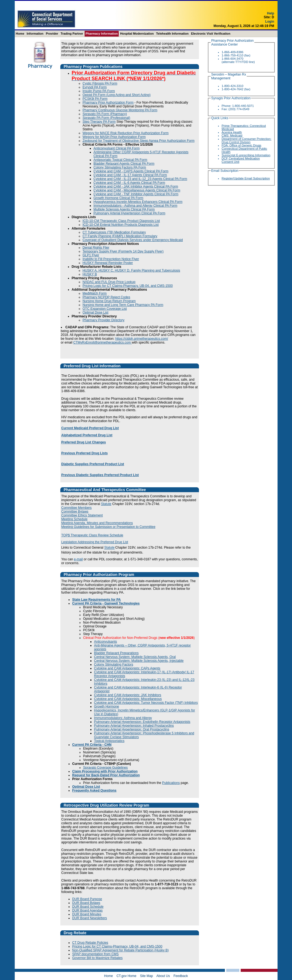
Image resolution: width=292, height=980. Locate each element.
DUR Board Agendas (87, 910)
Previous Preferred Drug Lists (85, 453)
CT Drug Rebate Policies (90, 943)
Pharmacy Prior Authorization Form (108, 103)
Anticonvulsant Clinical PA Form (117, 148)
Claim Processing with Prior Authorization (105, 771)
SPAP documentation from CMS (96, 954)
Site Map (146, 976)
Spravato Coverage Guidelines (105, 768)
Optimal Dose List (96, 312)
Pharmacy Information (102, 34)
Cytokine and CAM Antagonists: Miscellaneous (128, 699)
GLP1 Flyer (91, 255)
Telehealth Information (172, 34)
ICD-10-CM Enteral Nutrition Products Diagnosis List (121, 225)
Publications (171, 783)
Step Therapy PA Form (99, 122)
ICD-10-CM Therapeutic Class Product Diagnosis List (121, 221)
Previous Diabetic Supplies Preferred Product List (100, 475)
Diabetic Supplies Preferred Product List (93, 464)
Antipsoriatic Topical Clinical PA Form (120, 160)
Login (270, 25)
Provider (52, 34)
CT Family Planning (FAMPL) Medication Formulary (120, 236)
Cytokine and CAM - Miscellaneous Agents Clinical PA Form (137, 190)
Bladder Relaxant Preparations (116, 653)
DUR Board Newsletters (90, 918)
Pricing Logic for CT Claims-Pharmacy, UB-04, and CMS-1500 (128, 286)
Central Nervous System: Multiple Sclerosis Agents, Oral (135, 657)
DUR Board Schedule (88, 907)
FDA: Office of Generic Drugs (241, 145)
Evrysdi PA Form (95, 87)
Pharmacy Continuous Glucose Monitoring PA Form (120, 110)
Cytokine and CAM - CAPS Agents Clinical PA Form (131, 171)
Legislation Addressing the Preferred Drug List (95, 542)
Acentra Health (232, 132)
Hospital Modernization (137, 34)
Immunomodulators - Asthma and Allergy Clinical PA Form (135, 206)
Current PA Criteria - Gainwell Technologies (106, 603)
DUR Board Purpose (87, 899)
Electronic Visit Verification (211, 34)
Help (270, 17)
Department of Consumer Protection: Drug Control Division (246, 140)
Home (20, 34)
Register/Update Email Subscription (246, 178)
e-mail (78, 559)
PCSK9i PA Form (95, 99)
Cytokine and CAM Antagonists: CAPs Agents (127, 668)
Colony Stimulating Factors (114, 665)
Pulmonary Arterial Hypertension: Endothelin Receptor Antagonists (142, 722)
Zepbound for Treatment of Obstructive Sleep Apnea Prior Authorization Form (139, 141)
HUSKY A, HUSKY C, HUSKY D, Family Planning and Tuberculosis (132, 270)
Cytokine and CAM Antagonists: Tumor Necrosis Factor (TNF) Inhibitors (146, 703)
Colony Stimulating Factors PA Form (120, 167)
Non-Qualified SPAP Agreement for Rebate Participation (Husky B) (121, 950)
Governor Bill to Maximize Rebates (98, 958)
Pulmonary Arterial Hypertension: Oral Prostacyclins (132, 729)
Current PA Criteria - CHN (92, 745)
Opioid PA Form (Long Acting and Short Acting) (117, 95)
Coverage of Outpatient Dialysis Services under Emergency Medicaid (133, 240)
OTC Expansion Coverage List (105, 309)
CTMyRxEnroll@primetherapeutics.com (103, 342)
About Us (163, 976)
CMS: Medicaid (232, 136)
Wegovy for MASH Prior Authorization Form (114, 137)
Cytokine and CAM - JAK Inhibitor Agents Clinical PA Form (136, 187)
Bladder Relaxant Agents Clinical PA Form (124, 164)
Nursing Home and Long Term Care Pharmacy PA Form (123, 305)
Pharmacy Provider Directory (104, 320)
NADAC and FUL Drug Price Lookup (109, 282)
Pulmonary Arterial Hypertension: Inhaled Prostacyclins (134, 726)
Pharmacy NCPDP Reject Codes (107, 297)
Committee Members (77, 508)
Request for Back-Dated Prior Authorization (106, 775)
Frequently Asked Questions (94, 790)
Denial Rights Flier (96, 248)
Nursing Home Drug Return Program (109, 301)
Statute (106, 504)
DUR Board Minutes (87, 914)
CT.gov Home (126, 976)
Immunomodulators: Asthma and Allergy (123, 718)
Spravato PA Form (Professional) (107, 118)
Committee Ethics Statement (82, 515)
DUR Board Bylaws (86, 903)
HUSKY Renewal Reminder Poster (108, 263)
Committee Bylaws (75, 512)
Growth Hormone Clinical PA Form (119, 198)
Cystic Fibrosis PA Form (100, 83)
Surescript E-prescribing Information (246, 155)
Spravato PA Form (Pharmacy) (105, 114)
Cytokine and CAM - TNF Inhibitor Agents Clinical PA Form (136, 194)
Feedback (181, 976)
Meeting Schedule (75, 519)
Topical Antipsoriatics (109, 741)
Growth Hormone (107, 707)
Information (35, 34)
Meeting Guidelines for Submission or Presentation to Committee (108, 527)
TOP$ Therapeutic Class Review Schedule (92, 535)
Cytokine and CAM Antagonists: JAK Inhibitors (128, 695)
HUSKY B (90, 274)
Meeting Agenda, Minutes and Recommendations (97, 523)
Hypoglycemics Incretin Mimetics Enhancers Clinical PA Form (138, 202)
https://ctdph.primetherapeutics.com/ (141, 339)
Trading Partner (72, 34)
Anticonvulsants (106, 642)
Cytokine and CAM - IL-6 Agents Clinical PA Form (129, 183)
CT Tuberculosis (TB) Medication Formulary (114, 232)
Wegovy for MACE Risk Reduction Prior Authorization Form (126, 133)
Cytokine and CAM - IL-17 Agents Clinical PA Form (130, 175)
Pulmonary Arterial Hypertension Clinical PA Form (129, 213)
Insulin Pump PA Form (99, 91)
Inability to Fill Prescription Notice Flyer (111, 259)
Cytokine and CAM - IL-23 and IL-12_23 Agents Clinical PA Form (140, 179)
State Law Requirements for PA (97, 600)
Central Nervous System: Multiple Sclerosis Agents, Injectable (139, 661)
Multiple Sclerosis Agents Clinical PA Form (124, 209)
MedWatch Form (95, 293)
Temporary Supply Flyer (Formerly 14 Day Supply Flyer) (123, 251)
